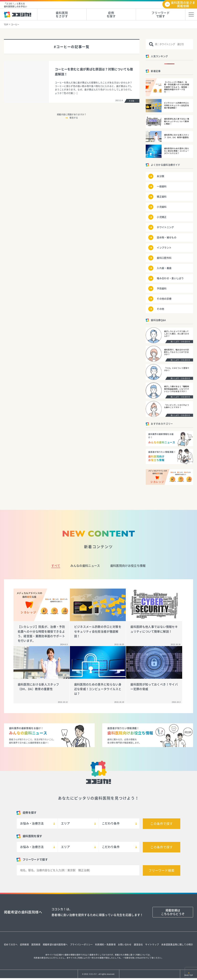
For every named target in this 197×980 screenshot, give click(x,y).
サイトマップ (152, 945)
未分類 (160, 176)
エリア (65, 823)
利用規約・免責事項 (105, 945)
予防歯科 (162, 289)
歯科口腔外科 (164, 258)
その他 (160, 309)
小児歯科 (162, 207)
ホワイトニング (165, 227)
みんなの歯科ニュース (85, 566)
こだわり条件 (111, 823)
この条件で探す (162, 824)
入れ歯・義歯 (164, 268)
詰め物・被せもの (167, 237)
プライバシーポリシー (81, 945)
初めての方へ (11, 945)
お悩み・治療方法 (32, 823)
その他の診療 (164, 299)
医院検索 (36, 945)
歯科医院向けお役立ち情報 (128, 566)
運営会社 (138, 945)
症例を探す (111, 15)
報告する (74, 118)
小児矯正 (162, 217)
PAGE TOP (189, 975)
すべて (56, 566)
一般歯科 (162, 186)
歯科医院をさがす (62, 15)
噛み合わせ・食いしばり (170, 278)
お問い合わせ (125, 945)
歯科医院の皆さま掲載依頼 (183, 4)
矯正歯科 (162, 197)
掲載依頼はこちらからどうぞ (173, 912)
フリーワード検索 (161, 870)
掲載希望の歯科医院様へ (55, 945)
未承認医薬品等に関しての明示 (177, 945)
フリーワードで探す (161, 15)
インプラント (164, 248)
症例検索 (24, 945)
